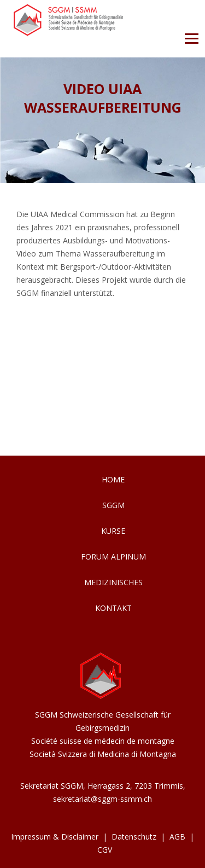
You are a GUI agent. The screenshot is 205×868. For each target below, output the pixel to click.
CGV (105, 850)
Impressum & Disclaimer (55, 837)
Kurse (113, 531)
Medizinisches (113, 582)
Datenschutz (134, 837)
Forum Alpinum (113, 557)
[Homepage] (68, 33)
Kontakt (113, 608)
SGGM (113, 505)
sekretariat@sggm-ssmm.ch (102, 799)
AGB (177, 837)
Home (113, 479)
